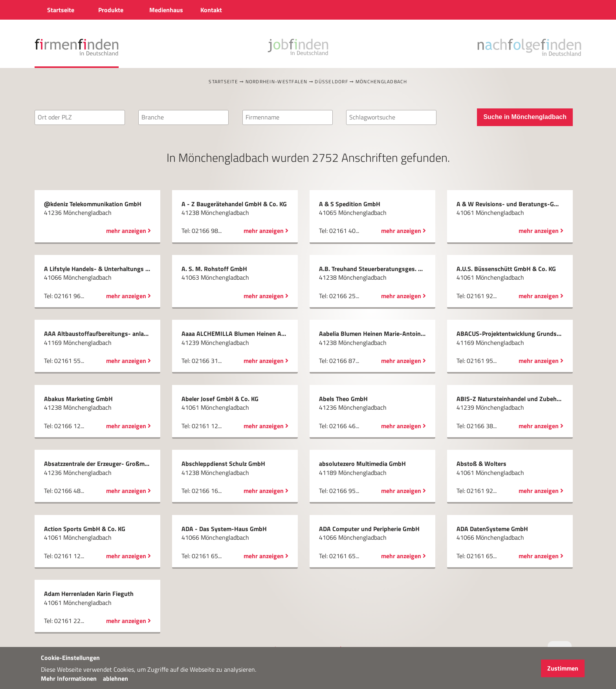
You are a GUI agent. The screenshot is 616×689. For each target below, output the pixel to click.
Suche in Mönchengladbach (525, 117)
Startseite (223, 82)
